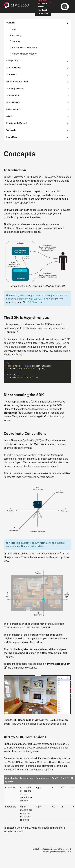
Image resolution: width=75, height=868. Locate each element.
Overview (37, 23)
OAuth (37, 116)
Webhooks (37, 130)
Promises (10, 332)
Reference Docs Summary (23, 48)
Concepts (15, 41)
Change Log (37, 61)
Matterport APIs (37, 109)
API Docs (43, 3)
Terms (41, 7)
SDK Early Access (37, 88)
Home (13, 29)
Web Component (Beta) (37, 82)
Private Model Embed (37, 123)
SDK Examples (37, 102)
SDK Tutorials (37, 95)
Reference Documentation (23, 54)
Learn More (37, 137)
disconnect (10, 413)
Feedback (43, 10)
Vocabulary (16, 35)
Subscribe (43, 14)
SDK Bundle (37, 75)
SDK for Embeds (37, 68)
